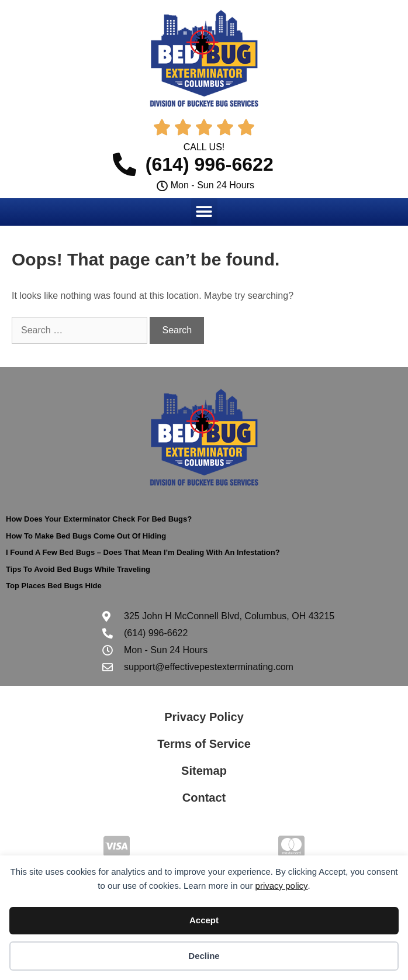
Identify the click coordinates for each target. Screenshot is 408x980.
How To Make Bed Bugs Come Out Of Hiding (86, 536)
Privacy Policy (204, 717)
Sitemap (204, 771)
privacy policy (282, 886)
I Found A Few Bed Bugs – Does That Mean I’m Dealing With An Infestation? (143, 552)
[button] (204, 211)
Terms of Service (204, 744)
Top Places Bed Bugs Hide (54, 586)
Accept (204, 920)
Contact (204, 798)
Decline (204, 956)
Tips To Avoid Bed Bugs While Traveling (78, 569)
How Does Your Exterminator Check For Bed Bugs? (99, 519)
